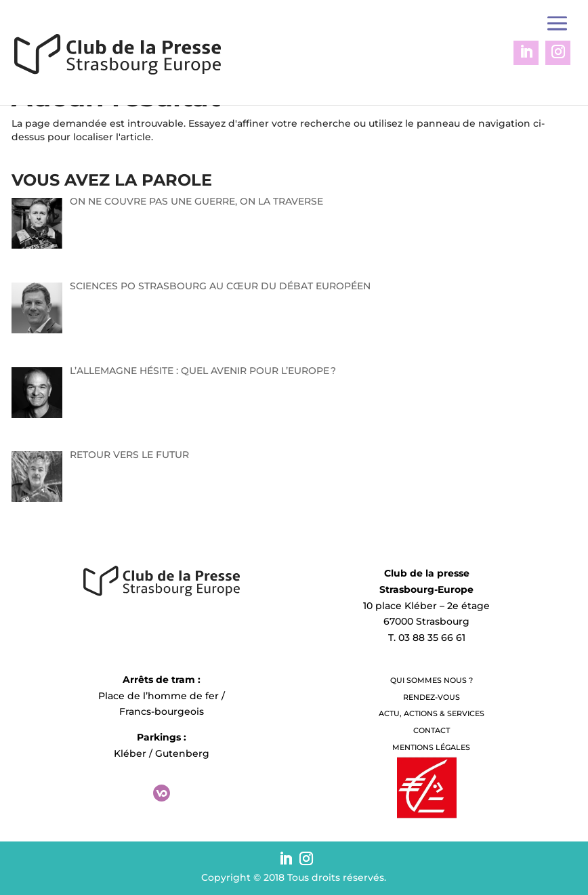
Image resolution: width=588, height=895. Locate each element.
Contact (432, 730)
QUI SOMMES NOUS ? (432, 680)
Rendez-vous (432, 697)
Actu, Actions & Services (432, 713)
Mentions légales (431, 747)
